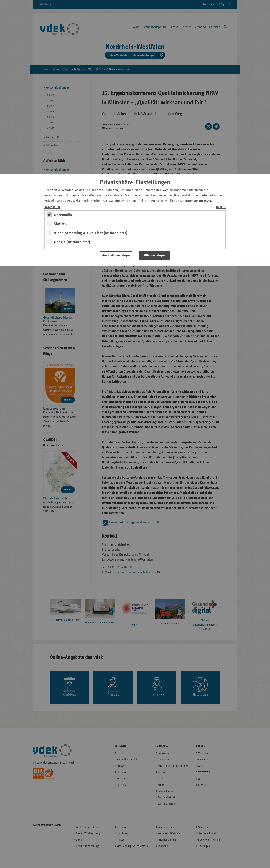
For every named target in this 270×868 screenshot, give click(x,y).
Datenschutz (202, 201)
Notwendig (63, 215)
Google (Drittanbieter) (72, 242)
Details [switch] (221, 207)
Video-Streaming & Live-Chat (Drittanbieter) (91, 233)
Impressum (52, 207)
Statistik (61, 224)
